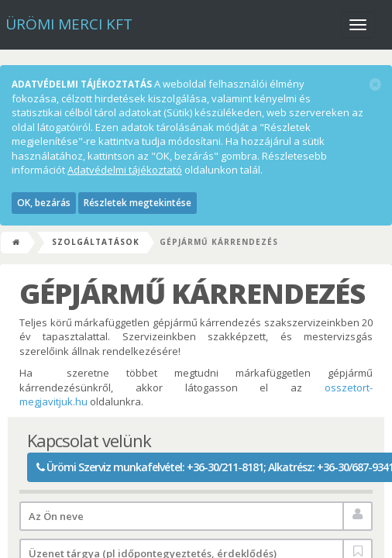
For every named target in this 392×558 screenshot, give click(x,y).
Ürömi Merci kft (69, 24)
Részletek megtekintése (138, 203)
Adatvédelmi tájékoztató (125, 170)
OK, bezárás (44, 203)
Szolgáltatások (96, 242)
